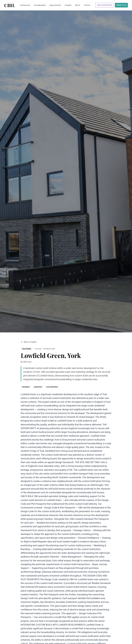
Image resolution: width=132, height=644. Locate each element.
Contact (87, 5)
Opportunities (55, 5)
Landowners (25, 5)
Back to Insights (29, 342)
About (78, 5)
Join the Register (104, 5)
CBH (10, 5)
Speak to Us (121, 5)
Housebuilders (40, 5)
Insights (68, 5)
